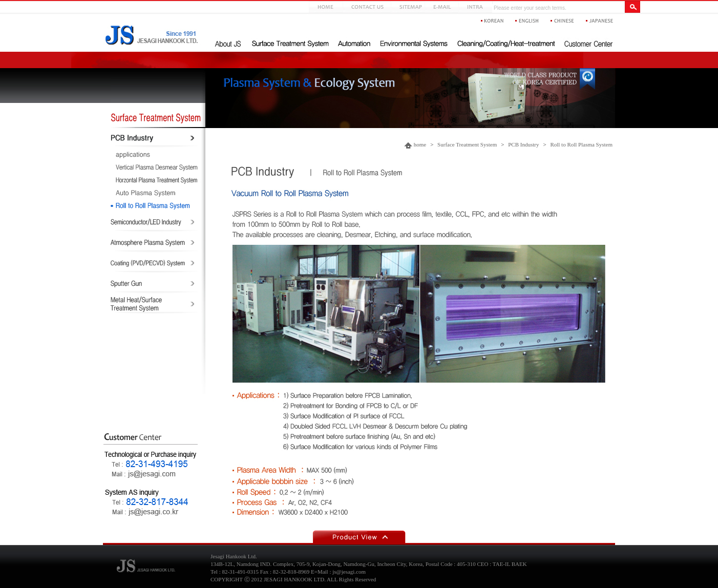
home (420, 144)
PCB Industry (523, 144)
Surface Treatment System (467, 144)
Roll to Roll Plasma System (581, 144)
